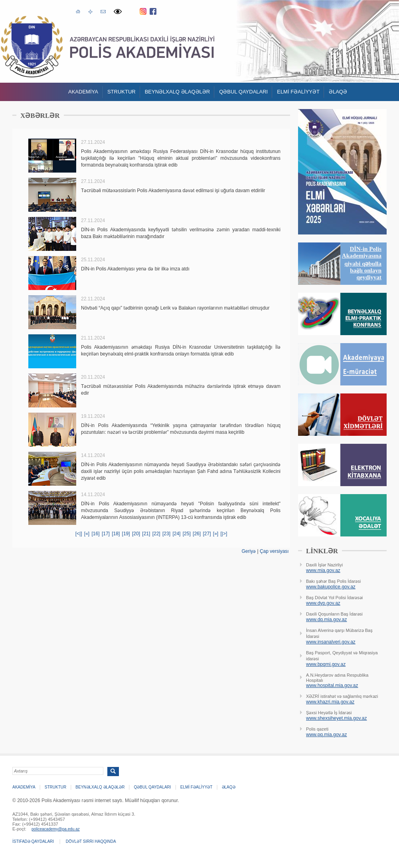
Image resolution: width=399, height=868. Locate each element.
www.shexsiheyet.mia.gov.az (337, 718)
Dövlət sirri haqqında (91, 841)
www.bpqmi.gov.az (326, 664)
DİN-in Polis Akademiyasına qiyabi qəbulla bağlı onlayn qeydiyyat (362, 263)
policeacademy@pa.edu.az (56, 829)
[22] (156, 534)
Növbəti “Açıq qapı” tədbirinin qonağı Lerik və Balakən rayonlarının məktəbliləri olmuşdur (175, 308)
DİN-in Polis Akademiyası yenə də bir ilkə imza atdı (135, 269)
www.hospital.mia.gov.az (332, 685)
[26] (197, 534)
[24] (176, 534)
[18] (116, 534)
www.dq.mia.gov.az (327, 620)
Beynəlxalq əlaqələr (178, 92)
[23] (166, 534)
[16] (96, 534)
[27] (207, 534)
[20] (136, 534)
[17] (106, 534)
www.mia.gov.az (323, 570)
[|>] (224, 534)
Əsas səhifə (78, 11)
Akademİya (83, 92)
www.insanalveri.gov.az (331, 642)
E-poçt (103, 11)
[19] (126, 534)
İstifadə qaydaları (33, 841)
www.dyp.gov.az (323, 603)
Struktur (121, 92)
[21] (146, 534)
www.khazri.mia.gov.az (330, 702)
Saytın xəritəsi (90, 11)
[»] (216, 534)
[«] (87, 534)
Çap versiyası (274, 551)
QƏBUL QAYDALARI (243, 92)
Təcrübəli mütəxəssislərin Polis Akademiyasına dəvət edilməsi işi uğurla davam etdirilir (173, 191)
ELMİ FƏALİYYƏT (298, 92)
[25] (187, 534)
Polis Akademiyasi (32, 47)
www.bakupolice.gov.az (331, 587)
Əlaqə (338, 92)
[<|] (79, 534)
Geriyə (249, 551)
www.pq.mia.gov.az (327, 735)
